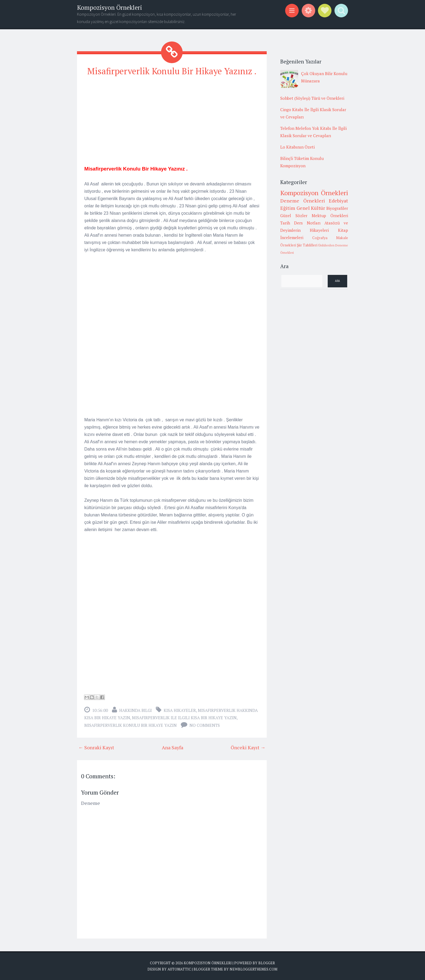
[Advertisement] (172, 120)
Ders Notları (307, 223)
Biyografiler (337, 208)
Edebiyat (338, 201)
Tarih (285, 223)
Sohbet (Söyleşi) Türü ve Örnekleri (312, 98)
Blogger (267, 963)
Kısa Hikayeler (180, 710)
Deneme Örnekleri (303, 201)
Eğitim (288, 208)
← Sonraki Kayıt (96, 747)
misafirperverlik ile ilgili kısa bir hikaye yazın (184, 718)
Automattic (179, 969)
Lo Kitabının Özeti (297, 147)
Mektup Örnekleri (330, 216)
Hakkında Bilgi (136, 710)
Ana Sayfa (173, 747)
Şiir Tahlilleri (307, 245)
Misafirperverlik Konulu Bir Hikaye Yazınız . (172, 71)
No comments (205, 725)
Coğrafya (320, 238)
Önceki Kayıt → (248, 747)
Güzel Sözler (294, 216)
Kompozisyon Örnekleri (110, 7)
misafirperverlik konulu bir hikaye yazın (131, 725)
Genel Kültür (311, 208)
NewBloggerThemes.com (253, 969)
